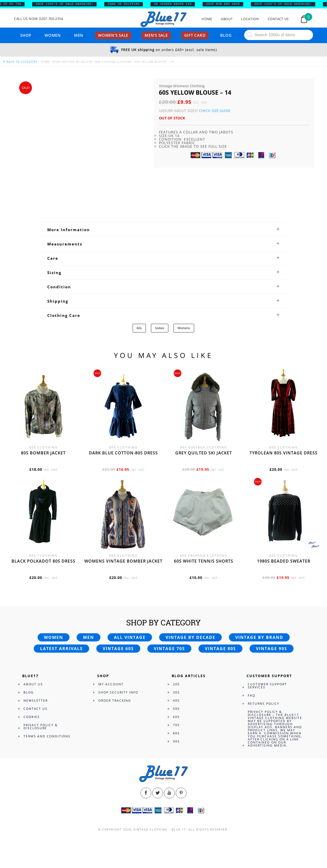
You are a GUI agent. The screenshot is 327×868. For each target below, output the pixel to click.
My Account (111, 684)
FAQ (252, 695)
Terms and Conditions (47, 736)
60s (139, 328)
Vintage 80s (220, 649)
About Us (33, 684)
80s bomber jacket (43, 453)
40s (176, 700)
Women (53, 35)
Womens (184, 328)
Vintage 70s (169, 649)
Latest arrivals (61, 649)
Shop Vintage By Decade (73, 62)
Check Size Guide (215, 111)
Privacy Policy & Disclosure (41, 727)
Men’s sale (156, 35)
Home (207, 19)
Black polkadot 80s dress (43, 561)
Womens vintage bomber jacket (123, 561)
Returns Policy (264, 704)
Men (79, 35)
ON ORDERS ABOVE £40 (176, 4)
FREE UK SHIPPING (127, 4)
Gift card (195, 35)
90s (176, 741)
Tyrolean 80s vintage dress (284, 453)
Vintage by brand (259, 637)
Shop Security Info (118, 692)
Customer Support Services (267, 686)
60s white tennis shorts (204, 561)
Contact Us (278, 19)
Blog (226, 35)
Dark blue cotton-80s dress (123, 453)
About (227, 19)
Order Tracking (115, 700)
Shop (26, 35)
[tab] (163, 230)
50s (176, 709)
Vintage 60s (118, 649)
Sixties (160, 328)
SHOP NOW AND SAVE (226, 4)
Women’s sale (113, 35)
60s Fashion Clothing (114, 62)
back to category (20, 62)
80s (176, 733)
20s (176, 684)
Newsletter (36, 700)
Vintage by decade (190, 637)
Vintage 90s (272, 649)
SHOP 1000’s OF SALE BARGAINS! (67, 4)
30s (176, 692)
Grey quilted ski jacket (204, 453)
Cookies (32, 717)
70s (176, 725)
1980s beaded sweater (284, 561)
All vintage (130, 637)
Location (250, 19)
